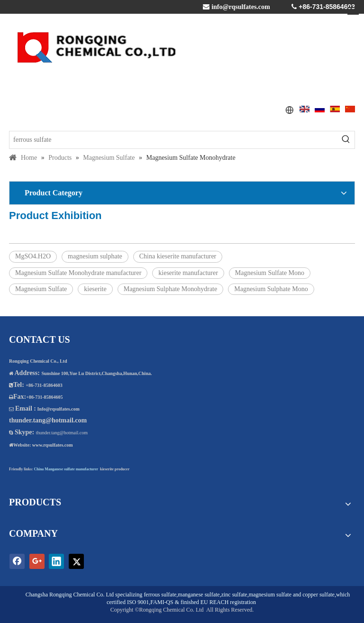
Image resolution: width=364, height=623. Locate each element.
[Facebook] (17, 561)
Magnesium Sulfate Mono (270, 273)
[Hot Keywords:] (346, 140)
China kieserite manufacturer (178, 256)
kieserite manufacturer (188, 273)
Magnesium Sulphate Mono (271, 289)
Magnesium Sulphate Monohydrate (171, 289)
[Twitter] (76, 561)
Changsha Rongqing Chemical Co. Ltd (70, 595)
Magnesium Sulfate (41, 289)
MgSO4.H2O (33, 256)
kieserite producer (115, 469)
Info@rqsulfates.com (58, 409)
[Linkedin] (56, 561)
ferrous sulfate (160, 595)
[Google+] (37, 561)
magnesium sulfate (270, 595)
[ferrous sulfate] (173, 140)
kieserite (95, 289)
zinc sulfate (234, 595)
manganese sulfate (199, 595)
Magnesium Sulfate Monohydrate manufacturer (78, 273)
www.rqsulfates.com (53, 445)
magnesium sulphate (95, 256)
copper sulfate (318, 595)
